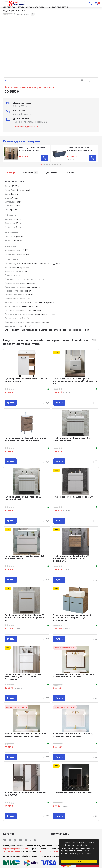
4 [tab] (50, 164)
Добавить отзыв (22, 14)
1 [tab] (42, 164)
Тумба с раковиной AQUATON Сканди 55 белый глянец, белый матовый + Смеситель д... (25, 677)
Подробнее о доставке (26, 127)
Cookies (40, 851)
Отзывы (30, 172)
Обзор (11, 172)
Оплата (70, 172)
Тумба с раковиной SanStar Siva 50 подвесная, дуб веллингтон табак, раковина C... (71, 558)
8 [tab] (60, 164)
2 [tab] (44, 164)
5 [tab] (52, 164)
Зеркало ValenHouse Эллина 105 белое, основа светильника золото (73, 735)
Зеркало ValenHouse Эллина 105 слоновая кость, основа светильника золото (26, 735)
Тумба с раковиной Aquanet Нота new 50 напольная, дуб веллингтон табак (25, 439)
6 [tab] (55, 164)
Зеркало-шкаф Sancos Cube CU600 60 (73, 792)
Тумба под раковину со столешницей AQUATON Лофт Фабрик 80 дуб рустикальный (72, 618)
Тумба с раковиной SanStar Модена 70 (73, 497)
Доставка (52, 172)
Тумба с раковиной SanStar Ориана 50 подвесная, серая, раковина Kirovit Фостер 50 (75, 381)
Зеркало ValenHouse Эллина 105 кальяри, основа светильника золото (74, 676)
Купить (11, 402)
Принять (79, 861)
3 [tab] (47, 164)
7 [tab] (58, 164)
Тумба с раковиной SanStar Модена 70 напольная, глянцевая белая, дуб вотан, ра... (25, 618)
